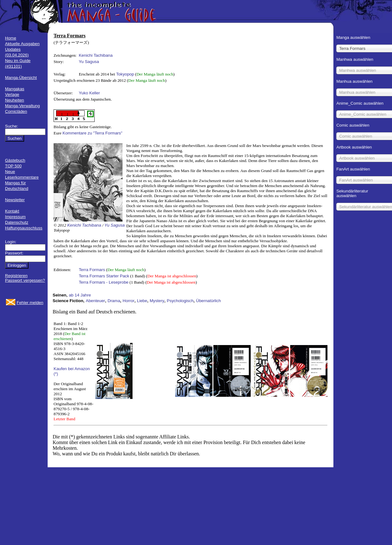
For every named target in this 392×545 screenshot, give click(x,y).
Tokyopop (125, 74)
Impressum (15, 217)
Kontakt (12, 211)
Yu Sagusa (89, 62)
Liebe (142, 301)
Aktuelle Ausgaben (22, 44)
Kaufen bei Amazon (72, 369)
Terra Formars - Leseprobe (104, 282)
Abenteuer (96, 301)
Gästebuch (15, 160)
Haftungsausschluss (24, 228)
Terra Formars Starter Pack (104, 276)
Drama (114, 301)
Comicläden (16, 111)
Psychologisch (180, 301)
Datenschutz (17, 222)
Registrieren (16, 276)
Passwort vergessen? (25, 280)
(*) (56, 374)
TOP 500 (13, 166)
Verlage (12, 94)
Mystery (157, 301)
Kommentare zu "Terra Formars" (93, 133)
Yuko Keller (89, 93)
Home (11, 38)
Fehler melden (30, 303)
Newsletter (15, 200)
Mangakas (15, 89)
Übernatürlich (209, 301)
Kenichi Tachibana (96, 55)
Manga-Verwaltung (22, 106)
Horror (128, 301)
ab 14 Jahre (80, 295)
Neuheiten (15, 100)
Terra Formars (92, 270)
